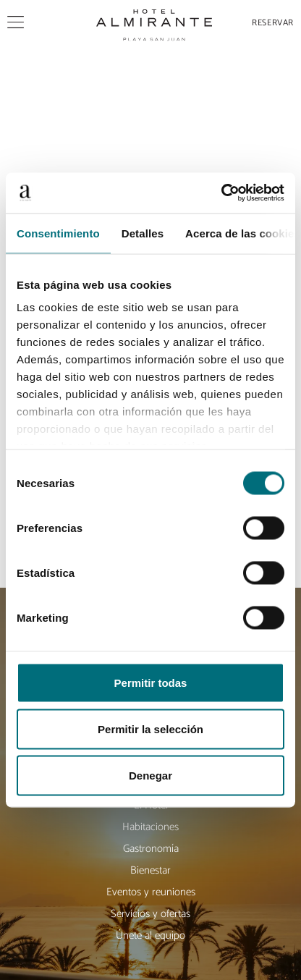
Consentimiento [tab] (58, 233)
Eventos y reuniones (151, 892)
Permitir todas (151, 682)
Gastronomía (151, 849)
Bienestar (150, 870)
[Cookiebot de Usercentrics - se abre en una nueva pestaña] (221, 193)
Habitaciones (150, 827)
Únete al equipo (150, 935)
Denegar (150, 775)
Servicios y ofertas (150, 914)
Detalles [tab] (143, 233)
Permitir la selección (150, 728)
